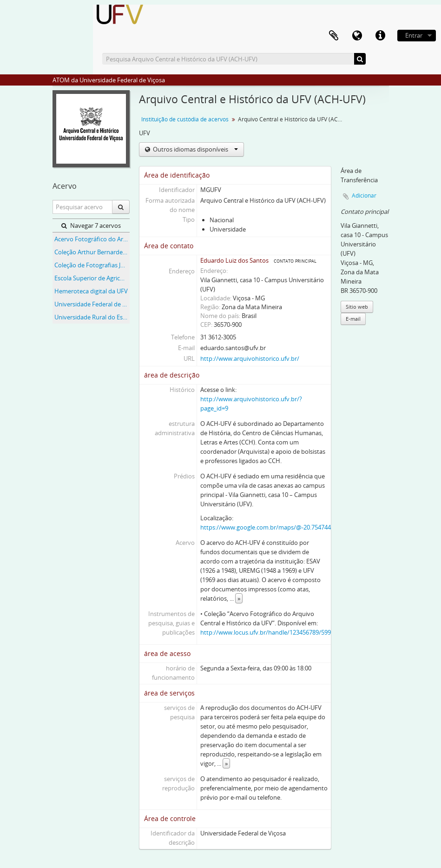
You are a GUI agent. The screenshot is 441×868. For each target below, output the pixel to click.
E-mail (353, 319)
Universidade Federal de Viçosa (92, 304)
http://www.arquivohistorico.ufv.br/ (250, 358)
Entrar (414, 35)
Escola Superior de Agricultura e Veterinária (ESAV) (92, 278)
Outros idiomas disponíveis (195, 149)
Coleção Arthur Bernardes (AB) (92, 252)
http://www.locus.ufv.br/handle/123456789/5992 (267, 632)
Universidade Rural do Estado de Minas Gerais (92, 317)
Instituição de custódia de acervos (185, 119)
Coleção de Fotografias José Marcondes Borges (92, 265)
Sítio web (357, 307)
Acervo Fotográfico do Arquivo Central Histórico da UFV (92, 239)
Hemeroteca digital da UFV (91, 291)
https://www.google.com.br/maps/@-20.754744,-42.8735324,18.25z (292, 527)
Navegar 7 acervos (91, 225)
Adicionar (364, 195)
